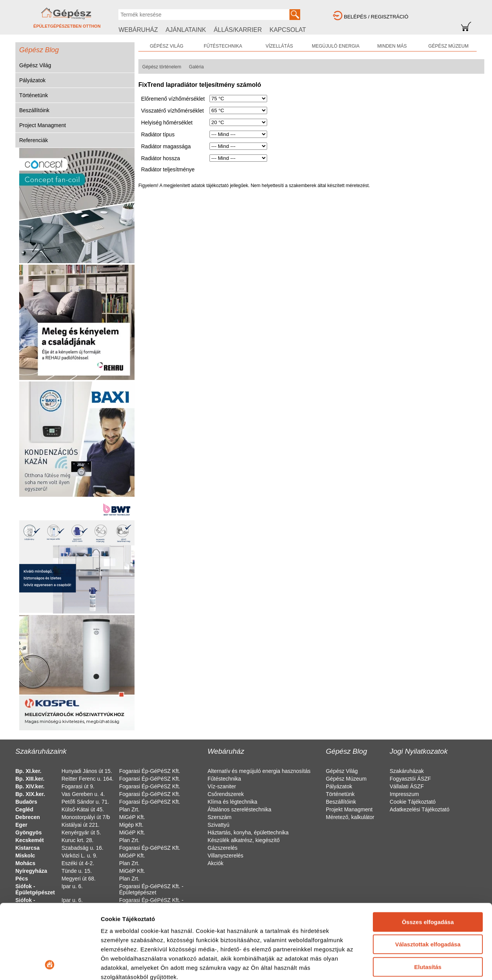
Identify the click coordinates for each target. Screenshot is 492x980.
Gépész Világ (35, 65)
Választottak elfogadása (428, 875)
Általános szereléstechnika (239, 809)
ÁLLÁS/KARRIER (238, 30)
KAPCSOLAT (288, 30)
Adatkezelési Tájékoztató (420, 809)
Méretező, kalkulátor (350, 817)
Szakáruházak (407, 771)
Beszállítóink (34, 110)
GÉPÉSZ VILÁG (167, 46)
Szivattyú (219, 825)
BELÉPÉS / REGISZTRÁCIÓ (376, 17)
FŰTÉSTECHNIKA (223, 46)
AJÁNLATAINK (186, 30)
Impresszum (404, 794)
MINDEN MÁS (392, 46)
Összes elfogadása (428, 852)
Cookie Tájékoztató (413, 802)
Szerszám (219, 817)
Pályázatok (32, 80)
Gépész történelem (162, 67)
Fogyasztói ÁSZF (410, 779)
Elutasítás (428, 897)
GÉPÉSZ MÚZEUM (448, 46)
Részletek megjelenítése (134, 965)
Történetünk (34, 95)
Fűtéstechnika (224, 779)
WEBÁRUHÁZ (138, 30)
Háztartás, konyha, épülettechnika (248, 832)
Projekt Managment (349, 809)
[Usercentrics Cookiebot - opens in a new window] (50, 965)
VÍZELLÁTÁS (279, 46)
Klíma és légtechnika (232, 802)
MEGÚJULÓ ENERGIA (336, 46)
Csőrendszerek (226, 794)
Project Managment (42, 125)
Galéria (196, 67)
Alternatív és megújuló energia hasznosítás (259, 771)
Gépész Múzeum (346, 779)
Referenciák (34, 140)
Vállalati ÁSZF (407, 786)
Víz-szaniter (222, 786)
